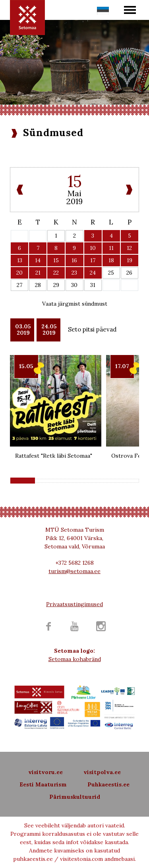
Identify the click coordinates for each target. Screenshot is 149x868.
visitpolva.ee (102, 772)
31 (93, 285)
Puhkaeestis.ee (108, 784)
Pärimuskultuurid (75, 797)
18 (111, 260)
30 (74, 285)
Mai (74, 193)
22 (56, 273)
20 (19, 273)
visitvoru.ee (45, 772)
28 (38, 285)
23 (74, 273)
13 (20, 260)
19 (130, 260)
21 (38, 273)
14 (38, 260)
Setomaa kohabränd (75, 659)
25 (111, 273)
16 (74, 260)
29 (56, 285)
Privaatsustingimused (74, 604)
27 (19, 285)
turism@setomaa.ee (74, 571)
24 (93, 273)
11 (111, 248)
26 (129, 273)
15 (56, 260)
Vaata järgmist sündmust (75, 304)
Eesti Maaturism (43, 784)
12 (129, 248)
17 (93, 260)
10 (93, 248)
